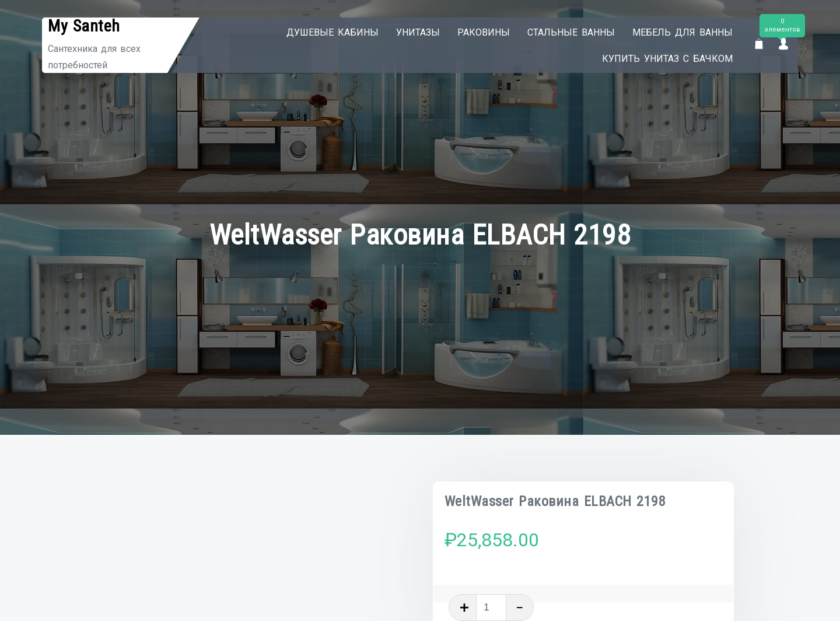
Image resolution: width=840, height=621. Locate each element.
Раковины (484, 32)
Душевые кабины (332, 32)
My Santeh (84, 26)
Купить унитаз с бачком (667, 59)
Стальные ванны (571, 32)
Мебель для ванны (682, 32)
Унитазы (418, 32)
